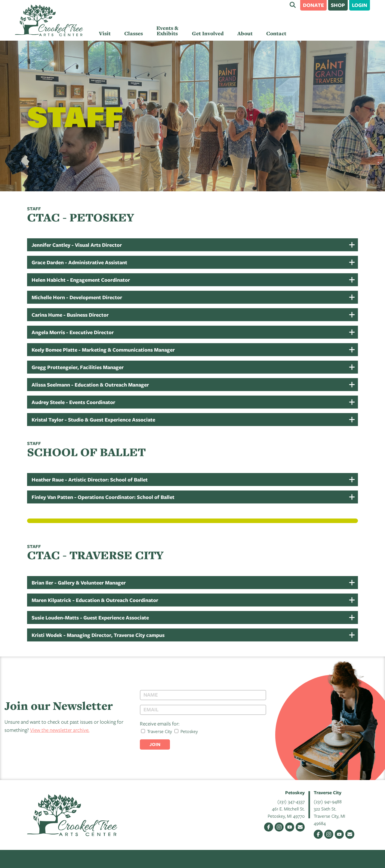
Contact (276, 33)
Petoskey (186, 731)
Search (293, 5)
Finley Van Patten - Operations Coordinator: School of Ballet (103, 497)
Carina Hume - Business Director (70, 315)
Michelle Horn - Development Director (77, 297)
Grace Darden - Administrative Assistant (79, 262)
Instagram (279, 827)
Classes (134, 33)
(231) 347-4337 (291, 801)
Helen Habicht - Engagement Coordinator (81, 280)
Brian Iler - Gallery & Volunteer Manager (79, 583)
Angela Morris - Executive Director (73, 332)
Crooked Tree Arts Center (49, 20)
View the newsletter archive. (60, 730)
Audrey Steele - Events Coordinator (73, 402)
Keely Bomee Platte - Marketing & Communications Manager (103, 350)
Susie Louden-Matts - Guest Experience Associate (90, 617)
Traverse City (157, 731)
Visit (105, 33)
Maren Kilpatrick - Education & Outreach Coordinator (95, 600)
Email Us (300, 827)
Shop (338, 5)
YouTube (290, 827)
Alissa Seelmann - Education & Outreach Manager (90, 385)
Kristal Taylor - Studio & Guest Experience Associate (93, 420)
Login (360, 5)
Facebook (269, 827)
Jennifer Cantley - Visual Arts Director (77, 245)
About (245, 33)
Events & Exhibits (167, 31)
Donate (313, 5)
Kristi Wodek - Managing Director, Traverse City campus (98, 635)
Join (155, 744)
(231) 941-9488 (328, 801)
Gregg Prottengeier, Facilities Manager (78, 367)
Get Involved (208, 33)
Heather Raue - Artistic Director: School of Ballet (90, 479)
